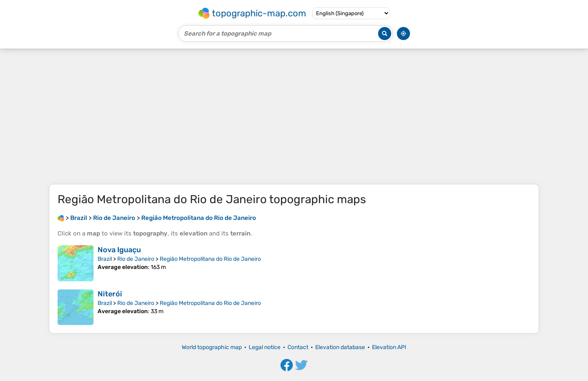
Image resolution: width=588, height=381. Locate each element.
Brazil (105, 259)
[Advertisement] (294, 117)
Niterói (110, 294)
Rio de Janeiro (136, 259)
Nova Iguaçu (119, 250)
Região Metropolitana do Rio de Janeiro (210, 259)
